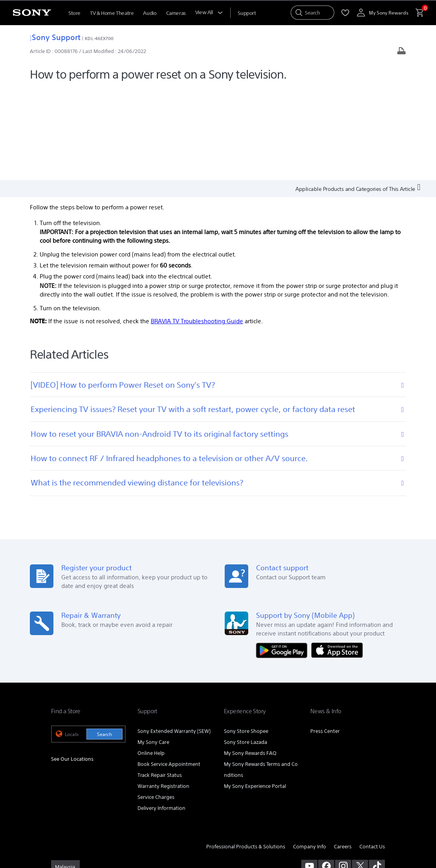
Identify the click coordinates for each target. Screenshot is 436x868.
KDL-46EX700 (99, 38)
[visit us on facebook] (326, 774)
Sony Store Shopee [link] (246, 639)
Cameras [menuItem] (176, 13)
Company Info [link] (310, 754)
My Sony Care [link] (153, 650)
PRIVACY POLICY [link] (119, 811)
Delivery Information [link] (161, 715)
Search (104, 642)
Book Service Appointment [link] (169, 671)
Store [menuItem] (74, 13)
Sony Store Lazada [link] (245, 650)
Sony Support (55, 37)
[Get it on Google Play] (284, 557)
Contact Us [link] (372, 754)
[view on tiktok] (377, 774)
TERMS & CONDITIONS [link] (74, 811)
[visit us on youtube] (309, 774)
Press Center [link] (325, 639)
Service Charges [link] (156, 704)
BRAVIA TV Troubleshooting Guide (197, 229)
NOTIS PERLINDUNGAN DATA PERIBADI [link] (174, 818)
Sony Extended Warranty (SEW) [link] (174, 639)
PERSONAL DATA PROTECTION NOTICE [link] (90, 818)
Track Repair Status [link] (160, 682)
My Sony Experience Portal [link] (255, 693)
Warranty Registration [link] (163, 693)
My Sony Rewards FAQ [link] (250, 660)
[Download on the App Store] (337, 557)
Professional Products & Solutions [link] (246, 754)
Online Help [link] (151, 660)
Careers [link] (343, 754)
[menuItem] (247, 13)
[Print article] (401, 52)
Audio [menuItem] (150, 13)
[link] (65, 775)
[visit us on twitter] (360, 774)
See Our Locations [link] (72, 666)
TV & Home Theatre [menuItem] (112, 13)
